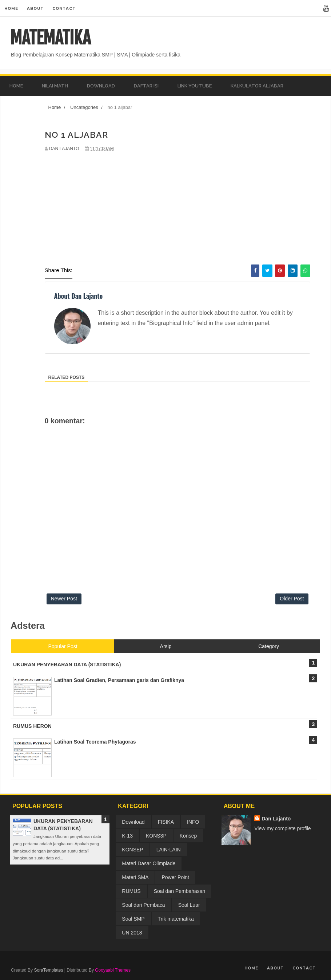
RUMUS (131, 891)
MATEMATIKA (50, 38)
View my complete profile (282, 828)
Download (133, 822)
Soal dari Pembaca (143, 905)
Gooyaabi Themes (113, 970)
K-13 (127, 836)
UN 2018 (132, 933)
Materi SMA (135, 877)
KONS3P (156, 836)
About (35, 9)
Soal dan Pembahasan (180, 891)
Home (11, 9)
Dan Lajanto (276, 819)
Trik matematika (176, 919)
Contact (64, 9)
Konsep (188, 836)
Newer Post (64, 599)
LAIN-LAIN (169, 850)
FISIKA (166, 822)
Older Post (292, 599)
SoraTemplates (48, 970)
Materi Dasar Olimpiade (149, 863)
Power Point (175, 877)
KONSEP (132, 850)
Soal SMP (133, 919)
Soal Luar (189, 905)
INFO (193, 822)
